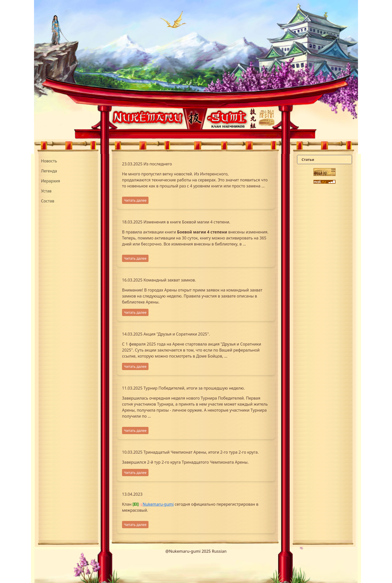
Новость (49, 161)
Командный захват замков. (170, 280)
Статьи (308, 160)
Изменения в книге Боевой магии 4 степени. (187, 222)
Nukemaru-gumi (158, 504)
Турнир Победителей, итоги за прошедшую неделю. (194, 388)
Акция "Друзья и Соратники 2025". (177, 334)
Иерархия (50, 181)
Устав (46, 191)
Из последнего (158, 164)
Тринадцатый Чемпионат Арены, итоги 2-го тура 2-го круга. (201, 452)
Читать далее (135, 200)
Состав (48, 201)
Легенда (49, 171)
